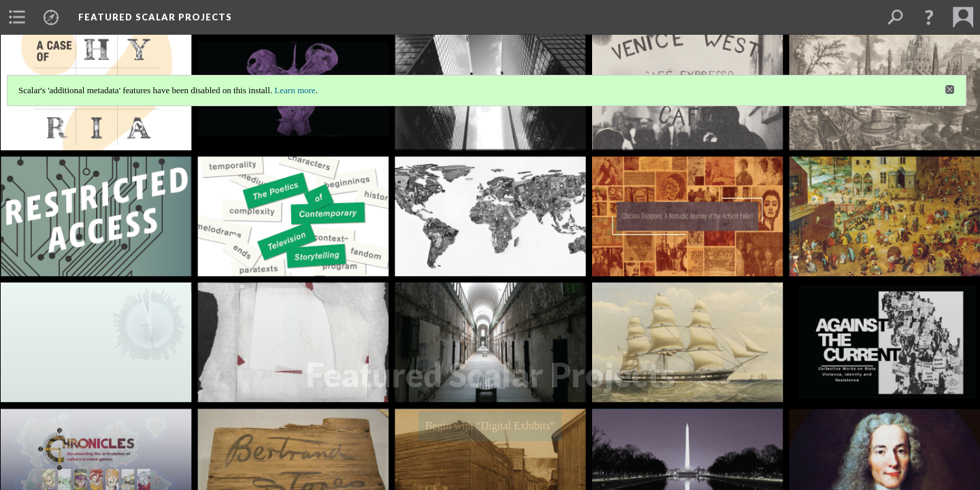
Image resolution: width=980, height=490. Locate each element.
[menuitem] (17, 17)
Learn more (295, 90)
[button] (929, 17)
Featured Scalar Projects (155, 17)
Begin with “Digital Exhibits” (490, 426)
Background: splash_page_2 (490, 457)
